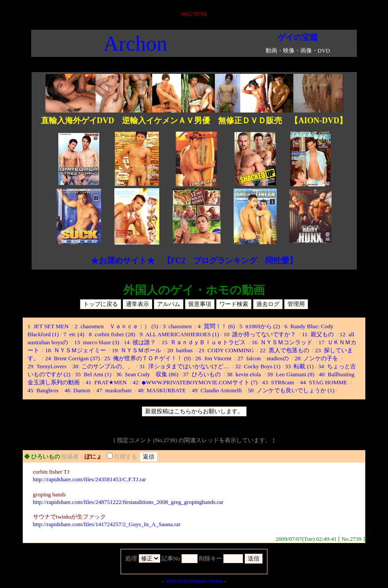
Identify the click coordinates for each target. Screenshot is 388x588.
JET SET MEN (52, 326)
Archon (135, 43)
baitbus (185, 350)
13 (77, 342)
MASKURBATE (167, 390)
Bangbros (48, 390)
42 (135, 382)
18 (48, 350)
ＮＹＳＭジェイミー (81, 350)
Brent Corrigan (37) (77, 358)
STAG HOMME (329, 382)
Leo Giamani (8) (295, 374)
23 (318, 350)
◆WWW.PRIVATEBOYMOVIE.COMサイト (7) (200, 382)
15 (164, 342)
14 (127, 342)
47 (99, 390)
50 (251, 390)
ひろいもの (207, 374)
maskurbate (119, 390)
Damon (83, 390)
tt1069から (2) (263, 326)
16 (255, 342)
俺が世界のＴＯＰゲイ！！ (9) (152, 358)
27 (240, 358)
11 (305, 334)
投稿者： (73, 457)
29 (30, 366)
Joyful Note (176, 581)
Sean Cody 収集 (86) (152, 374)
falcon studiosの (268, 358)
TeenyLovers (52, 366)
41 (88, 382)
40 (322, 374)
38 (229, 374)
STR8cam (283, 382)
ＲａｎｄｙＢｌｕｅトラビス (209, 342)
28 (297, 358)
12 (342, 334)
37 (186, 374)
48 (141, 390)
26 (198, 358)
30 (75, 366)
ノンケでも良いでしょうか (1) (295, 390)
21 (201, 350)
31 (142, 366)
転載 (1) (303, 366)
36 (119, 374)
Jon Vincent (219, 358)
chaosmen (181, 326)
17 (321, 342)
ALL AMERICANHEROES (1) (182, 334)
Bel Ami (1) (97, 374)
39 (270, 374)
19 (115, 350)
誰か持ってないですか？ (265, 334)
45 (30, 390)
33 (288, 366)
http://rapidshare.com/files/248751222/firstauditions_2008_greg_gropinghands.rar (128, 502)
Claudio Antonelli (222, 390)
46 (67, 390)
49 (195, 390)
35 (78, 374)
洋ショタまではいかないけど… (189, 366)
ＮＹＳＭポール (141, 350)
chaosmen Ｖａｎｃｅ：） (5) (119, 326)
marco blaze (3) (101, 342)
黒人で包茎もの (290, 350)
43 (265, 382)
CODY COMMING (231, 350)
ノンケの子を (321, 358)
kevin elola (249, 374)
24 (48, 358)
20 (170, 350)
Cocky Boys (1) (262, 366)
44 (303, 382)
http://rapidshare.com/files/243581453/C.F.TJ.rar (90, 479)
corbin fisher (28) (115, 334)
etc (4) (77, 334)
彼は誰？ (145, 342)
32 (238, 366)
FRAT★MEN (111, 382)
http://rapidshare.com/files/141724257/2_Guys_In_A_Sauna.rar (107, 524)
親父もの (323, 334)
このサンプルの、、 (108, 366)
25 (107, 358)
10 (226, 334)
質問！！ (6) (219, 326)
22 (263, 350)
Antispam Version (206, 581)
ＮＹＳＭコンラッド (287, 342)
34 (321, 366)
